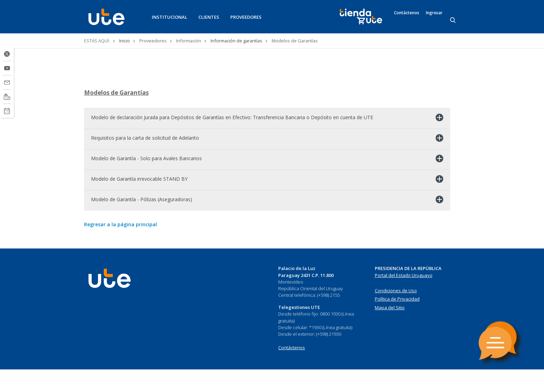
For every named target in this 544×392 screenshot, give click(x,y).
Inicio (125, 41)
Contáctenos (407, 13)
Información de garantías (236, 41)
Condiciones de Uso (396, 313)
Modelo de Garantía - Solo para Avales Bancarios (146, 181)
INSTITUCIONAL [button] (170, 17)
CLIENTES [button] (209, 17)
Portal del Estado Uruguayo (404, 298)
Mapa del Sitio (390, 330)
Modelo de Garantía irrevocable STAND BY (139, 202)
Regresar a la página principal (121, 247)
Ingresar (434, 13)
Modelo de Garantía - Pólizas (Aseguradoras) (142, 222)
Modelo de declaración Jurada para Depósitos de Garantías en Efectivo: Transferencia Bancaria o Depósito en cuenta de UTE (232, 140)
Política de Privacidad (397, 321)
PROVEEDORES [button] (246, 17)
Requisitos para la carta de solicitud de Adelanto (145, 161)
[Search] (453, 21)
